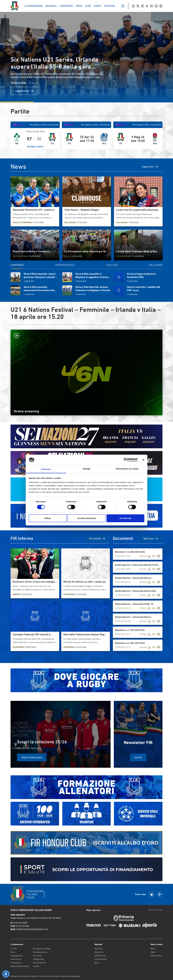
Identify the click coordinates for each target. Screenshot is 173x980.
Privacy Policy (44, 976)
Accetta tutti (125, 518)
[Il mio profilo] (123, 6)
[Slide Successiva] (19, 52)
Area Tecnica (16, 959)
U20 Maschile (100, 956)
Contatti (36, 966)
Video (153, 952)
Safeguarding (38, 959)
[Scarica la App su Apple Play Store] (152, 894)
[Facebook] (133, 6)
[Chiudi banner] (143, 460)
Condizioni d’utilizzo (29, 976)
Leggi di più (150, 167)
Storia (13, 952)
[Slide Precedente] (12, 52)
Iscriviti (138, 757)
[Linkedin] (156, 6)
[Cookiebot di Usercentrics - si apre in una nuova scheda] (126, 460)
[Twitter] (138, 6)
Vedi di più (151, 538)
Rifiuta (48, 518)
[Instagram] (142, 6)
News (97, 963)
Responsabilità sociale (20, 966)
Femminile (99, 952)
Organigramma (17, 956)
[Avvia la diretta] (86, 336)
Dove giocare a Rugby (42, 949)
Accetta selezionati (86, 518)
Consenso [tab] (46, 469)
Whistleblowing (74, 976)
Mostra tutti (155, 910)
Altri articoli (97, 538)
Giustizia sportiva (40, 952)
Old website (15, 976)
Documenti (37, 956)
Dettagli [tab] (86, 469)
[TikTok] (147, 6)
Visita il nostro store (32, 757)
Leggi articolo (24, 91)
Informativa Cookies (59, 976)
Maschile (98, 949)
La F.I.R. (14, 949)
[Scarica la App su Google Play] (160, 894)
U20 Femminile (101, 959)
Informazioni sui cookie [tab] (127, 469)
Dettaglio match (35, 146)
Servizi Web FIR (39, 963)
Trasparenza (16, 963)
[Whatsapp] (161, 6)
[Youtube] (152, 6)
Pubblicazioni (156, 956)
